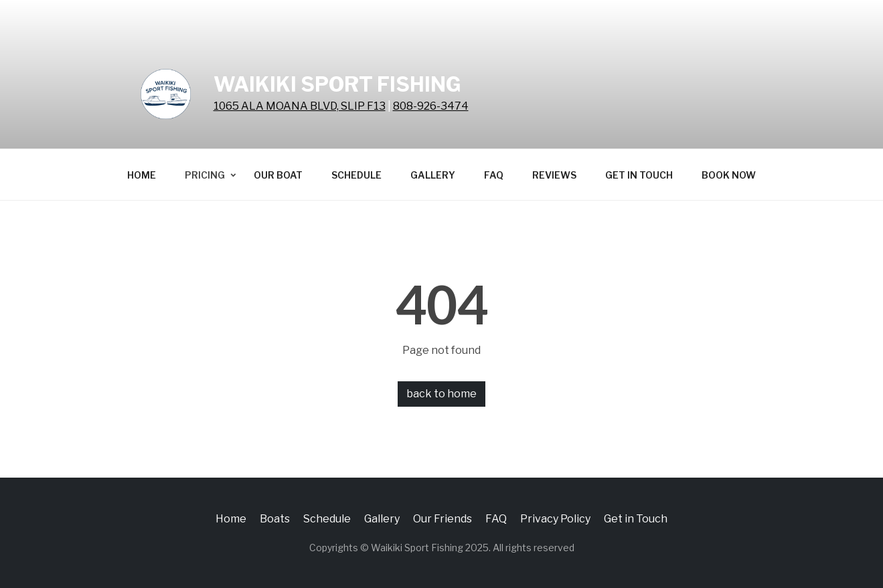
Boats (275, 519)
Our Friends (443, 519)
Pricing (205, 175)
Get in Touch (639, 175)
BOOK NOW (729, 175)
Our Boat (278, 175)
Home (142, 175)
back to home (441, 394)
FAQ (494, 175)
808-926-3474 (431, 106)
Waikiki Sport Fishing (337, 84)
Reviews (554, 175)
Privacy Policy (555, 519)
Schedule (356, 175)
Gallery (433, 175)
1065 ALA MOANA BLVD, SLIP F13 (300, 106)
